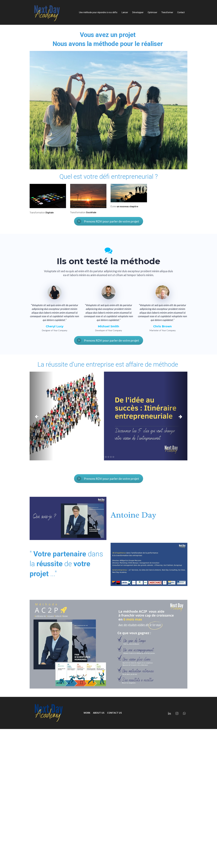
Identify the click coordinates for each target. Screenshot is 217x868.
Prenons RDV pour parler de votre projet (108, 221)
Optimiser (152, 12)
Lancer (125, 12)
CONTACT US (114, 713)
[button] (41, 416)
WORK (87, 713)
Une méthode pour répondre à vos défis (98, 12)
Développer (138, 12)
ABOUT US (99, 713)
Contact (181, 12)
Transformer (167, 12)
